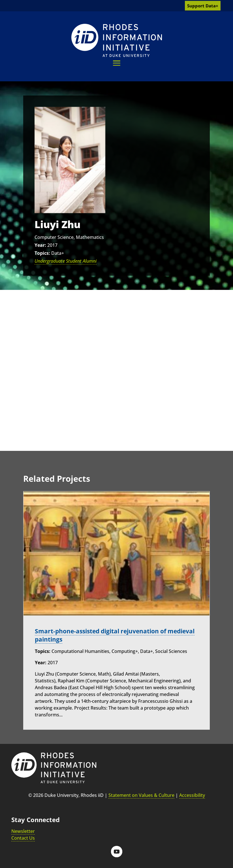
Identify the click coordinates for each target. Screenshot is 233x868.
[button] (117, 63)
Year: (40, 245)
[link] (117, 40)
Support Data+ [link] (203, 6)
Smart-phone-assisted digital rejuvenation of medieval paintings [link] (105, 635)
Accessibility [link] (192, 795)
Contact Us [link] (23, 838)
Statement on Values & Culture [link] (141, 795)
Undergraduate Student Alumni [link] (66, 261)
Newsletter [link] (23, 831)
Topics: (42, 253)
